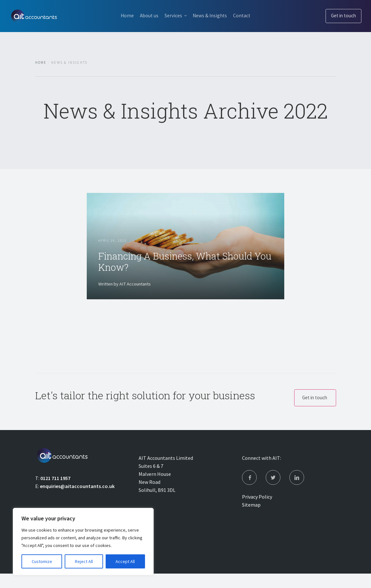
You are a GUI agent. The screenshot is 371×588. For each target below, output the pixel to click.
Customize (42, 561)
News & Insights (212, 15)
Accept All (125, 561)
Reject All (84, 561)
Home (122, 15)
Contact (246, 15)
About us (147, 15)
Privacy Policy (257, 511)
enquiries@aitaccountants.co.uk (77, 499)
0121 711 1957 (55, 491)
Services (173, 15)
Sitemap (251, 519)
